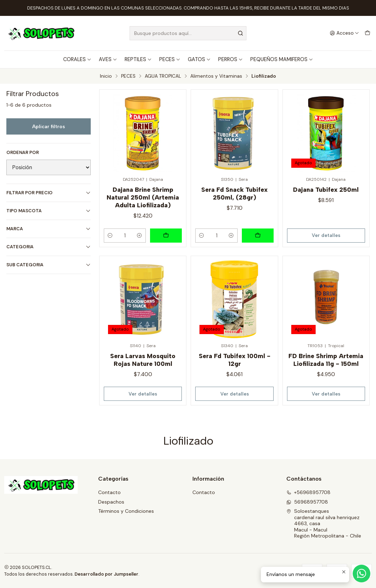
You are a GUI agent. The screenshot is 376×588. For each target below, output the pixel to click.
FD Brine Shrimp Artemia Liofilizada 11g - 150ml (326, 360)
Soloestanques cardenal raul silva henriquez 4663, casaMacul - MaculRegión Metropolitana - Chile (324, 523)
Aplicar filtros (49, 126)
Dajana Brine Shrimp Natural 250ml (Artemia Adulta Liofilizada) (143, 197)
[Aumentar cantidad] (139, 236)
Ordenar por (23, 153)
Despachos (111, 502)
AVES (108, 59)
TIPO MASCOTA (49, 211)
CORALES (77, 59)
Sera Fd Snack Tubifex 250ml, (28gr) (234, 193)
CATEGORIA (49, 247)
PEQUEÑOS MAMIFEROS (282, 59)
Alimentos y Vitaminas (216, 76)
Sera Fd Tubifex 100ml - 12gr (235, 360)
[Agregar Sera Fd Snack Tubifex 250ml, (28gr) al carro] (258, 236)
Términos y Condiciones (126, 511)
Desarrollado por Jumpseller (106, 574)
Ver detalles (326, 235)
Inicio (106, 76)
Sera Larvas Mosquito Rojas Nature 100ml (143, 360)
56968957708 (307, 502)
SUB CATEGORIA (49, 265)
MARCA (49, 229)
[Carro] (368, 33)
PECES (170, 59)
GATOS (199, 59)
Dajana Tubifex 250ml (326, 189)
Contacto (109, 492)
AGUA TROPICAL (163, 76)
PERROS (231, 59)
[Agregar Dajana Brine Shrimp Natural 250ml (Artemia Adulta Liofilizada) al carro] (166, 236)
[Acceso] (344, 33)
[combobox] (188, 33)
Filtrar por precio (49, 193)
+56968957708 (308, 492)
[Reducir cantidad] (110, 236)
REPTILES (138, 59)
